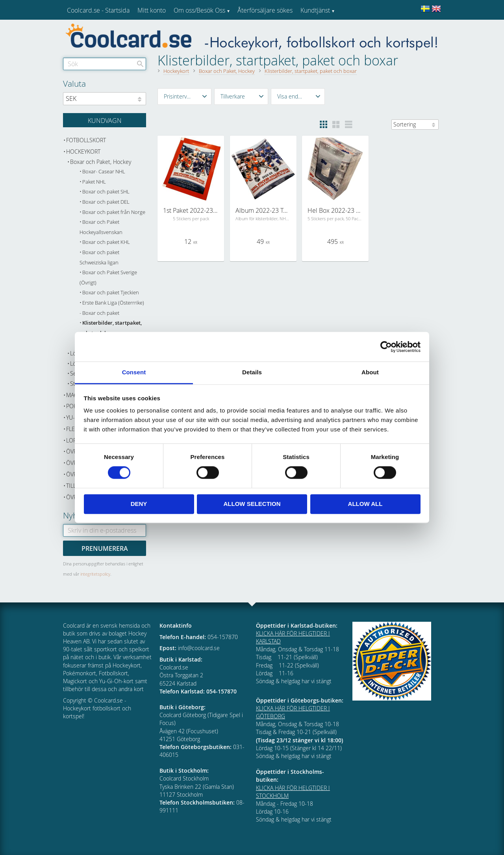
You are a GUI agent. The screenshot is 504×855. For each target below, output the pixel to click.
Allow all (365, 504)
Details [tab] (252, 372)
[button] (184, 97)
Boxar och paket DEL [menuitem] (106, 202)
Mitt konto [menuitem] (152, 10)
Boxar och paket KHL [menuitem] (106, 242)
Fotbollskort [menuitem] (86, 140)
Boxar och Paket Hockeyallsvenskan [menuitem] (101, 227)
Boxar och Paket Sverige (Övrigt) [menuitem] (108, 278)
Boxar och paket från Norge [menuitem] (114, 212)
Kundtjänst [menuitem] (315, 10)
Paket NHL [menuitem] (94, 182)
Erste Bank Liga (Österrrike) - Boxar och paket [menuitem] (112, 308)
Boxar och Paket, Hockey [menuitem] (101, 162)
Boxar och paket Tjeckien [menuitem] (111, 293)
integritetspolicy (95, 574)
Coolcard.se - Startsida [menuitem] (98, 10)
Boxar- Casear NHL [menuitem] (104, 172)
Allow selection (252, 504)
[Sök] (140, 64)
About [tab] (370, 372)
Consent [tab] (134, 372)
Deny (139, 504)
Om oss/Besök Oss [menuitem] (199, 10)
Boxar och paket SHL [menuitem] (106, 192)
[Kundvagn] (105, 120)
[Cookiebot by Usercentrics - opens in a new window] (386, 347)
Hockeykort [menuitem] (83, 151)
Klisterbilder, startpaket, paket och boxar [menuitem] (111, 328)
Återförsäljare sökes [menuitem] (265, 10)
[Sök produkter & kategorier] (105, 64)
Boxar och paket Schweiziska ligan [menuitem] (99, 257)
